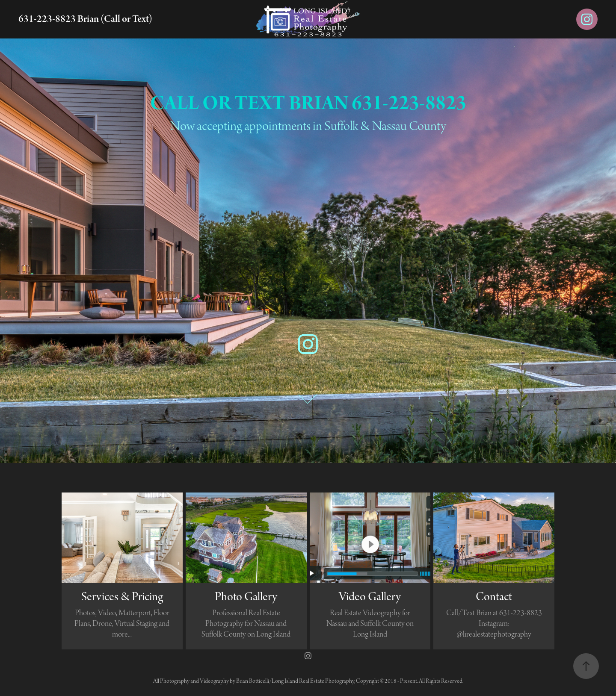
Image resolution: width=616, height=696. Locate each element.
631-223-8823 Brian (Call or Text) (85, 19)
